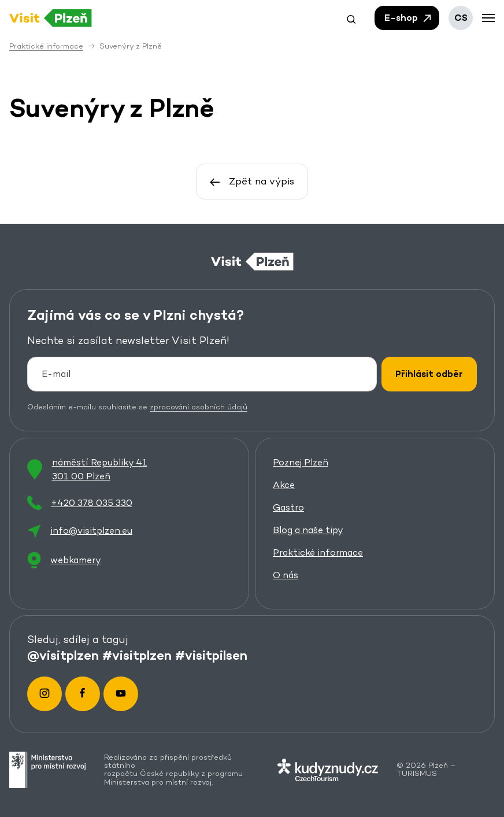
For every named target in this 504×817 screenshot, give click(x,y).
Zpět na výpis (252, 181)
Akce (284, 485)
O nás (286, 575)
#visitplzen (137, 655)
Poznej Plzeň (301, 462)
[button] (351, 18)
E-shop (409, 18)
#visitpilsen (211, 655)
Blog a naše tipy (308, 530)
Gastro (288, 507)
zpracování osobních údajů (199, 407)
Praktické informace (318, 552)
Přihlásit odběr (429, 374)
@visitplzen (63, 655)
